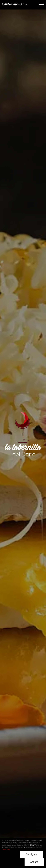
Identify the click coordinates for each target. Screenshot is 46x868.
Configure (32, 855)
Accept (34, 862)
